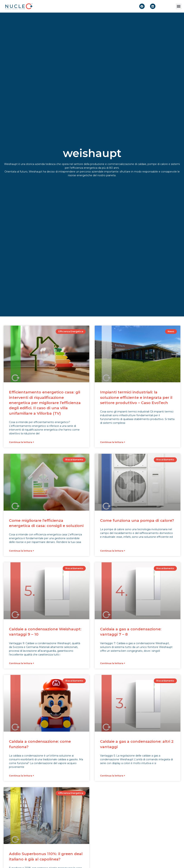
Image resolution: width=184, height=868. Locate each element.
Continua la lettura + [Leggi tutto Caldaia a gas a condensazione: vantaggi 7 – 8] (113, 662)
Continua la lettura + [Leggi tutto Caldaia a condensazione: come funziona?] (21, 774)
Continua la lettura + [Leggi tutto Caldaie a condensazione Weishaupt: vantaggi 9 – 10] (21, 662)
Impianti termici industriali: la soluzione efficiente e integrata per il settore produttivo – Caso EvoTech (136, 397)
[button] (179, 6)
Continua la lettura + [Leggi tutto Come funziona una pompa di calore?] (113, 550)
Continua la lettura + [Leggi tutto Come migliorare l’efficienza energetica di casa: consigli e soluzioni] (21, 550)
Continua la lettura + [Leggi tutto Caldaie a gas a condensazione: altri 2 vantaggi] (113, 774)
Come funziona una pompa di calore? (137, 520)
